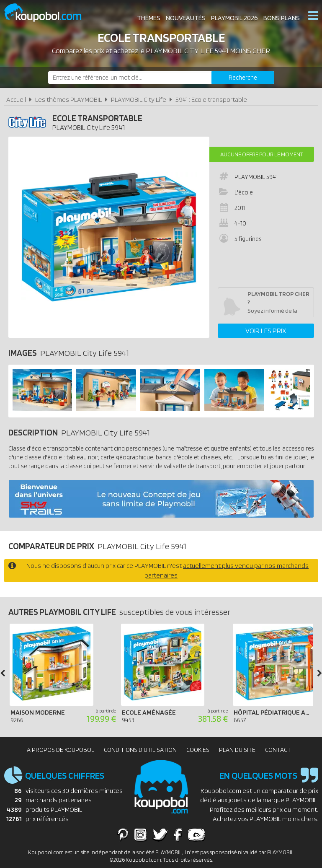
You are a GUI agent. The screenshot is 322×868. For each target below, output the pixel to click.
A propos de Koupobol (61, 750)
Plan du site (237, 750)
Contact (278, 750)
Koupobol (48, 13)
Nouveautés (185, 17)
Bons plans (281, 17)
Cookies (198, 750)
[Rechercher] (243, 78)
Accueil (16, 100)
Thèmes (148, 17)
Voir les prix (266, 331)
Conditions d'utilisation (140, 750)
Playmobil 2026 (234, 17)
